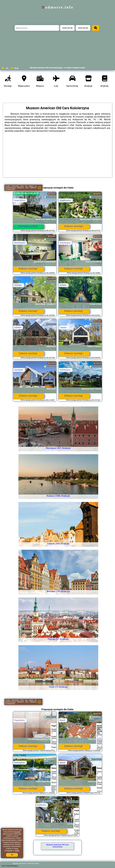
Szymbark (18, 370)
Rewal (62, 720)
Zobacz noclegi (74, 226)
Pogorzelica (19, 720)
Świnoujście (19, 763)
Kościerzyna (19, 243)
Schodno (18, 285)
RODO (17, 851)
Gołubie (63, 285)
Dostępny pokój (28, 226)
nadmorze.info (57, 7)
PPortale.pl (14, 866)
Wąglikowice (65, 200)
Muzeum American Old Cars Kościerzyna (57, 846)
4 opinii (99, 737)
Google (17, 832)
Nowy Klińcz (20, 200)
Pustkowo (41, 805)
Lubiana (63, 327)
